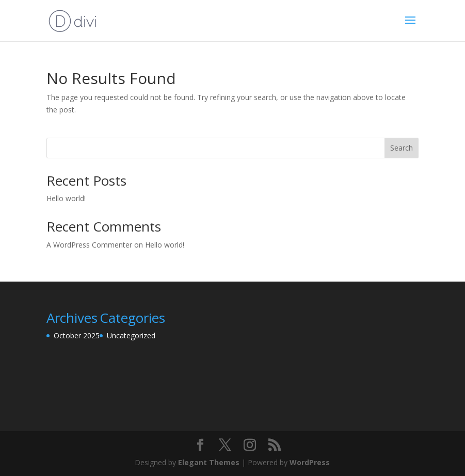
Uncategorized (131, 335)
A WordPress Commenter (89, 245)
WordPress (310, 462)
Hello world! (66, 198)
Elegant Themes (209, 462)
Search (402, 148)
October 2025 (77, 335)
